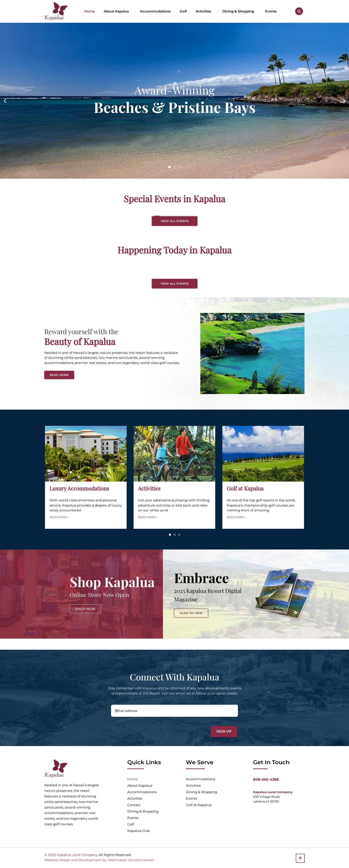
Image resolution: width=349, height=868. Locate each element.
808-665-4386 (266, 779)
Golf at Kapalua (199, 805)
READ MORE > (59, 517)
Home (90, 11)
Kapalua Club (139, 831)
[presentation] (142, 729)
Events (271, 11)
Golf (183, 11)
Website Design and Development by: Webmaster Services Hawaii (99, 860)
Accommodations (155, 11)
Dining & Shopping (239, 11)
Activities (205, 11)
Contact (134, 805)
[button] (299, 11)
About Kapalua (117, 11)
